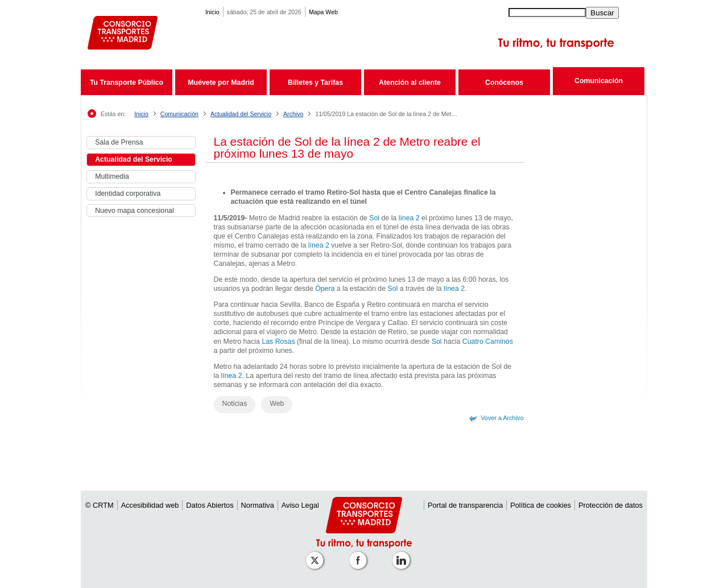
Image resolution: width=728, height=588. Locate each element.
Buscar (602, 13)
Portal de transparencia (465, 505)
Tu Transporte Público (127, 83)
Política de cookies (541, 505)
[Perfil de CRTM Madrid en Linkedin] (403, 555)
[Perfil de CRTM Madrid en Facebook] (360, 555)
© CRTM (100, 505)
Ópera (325, 289)
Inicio (212, 12)
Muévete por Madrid (221, 83)
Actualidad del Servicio (241, 114)
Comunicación (599, 81)
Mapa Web (323, 12)
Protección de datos (611, 505)
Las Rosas (278, 342)
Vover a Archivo (502, 418)
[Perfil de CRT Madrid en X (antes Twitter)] (317, 555)
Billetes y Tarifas (315, 83)
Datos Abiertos (210, 505)
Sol (374, 218)
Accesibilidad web (150, 505)
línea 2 (409, 218)
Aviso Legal (300, 505)
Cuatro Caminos (488, 342)
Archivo (293, 114)
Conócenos (504, 83)
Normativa (258, 505)
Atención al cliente (410, 83)
